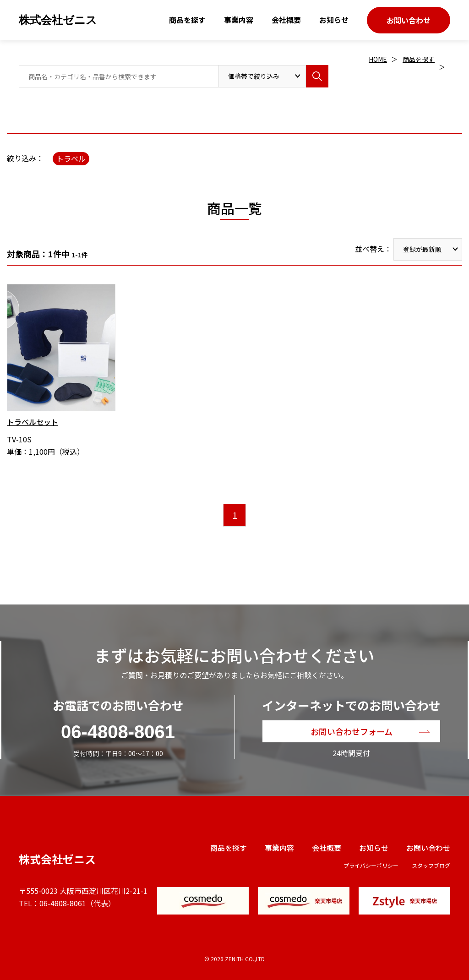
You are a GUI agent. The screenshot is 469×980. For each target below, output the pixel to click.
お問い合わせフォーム (352, 731)
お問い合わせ (409, 20)
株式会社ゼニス (58, 20)
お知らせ (334, 20)
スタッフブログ (431, 865)
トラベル (71, 158)
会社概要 (286, 20)
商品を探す (187, 20)
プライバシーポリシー (371, 865)
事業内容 (239, 20)
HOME (378, 59)
